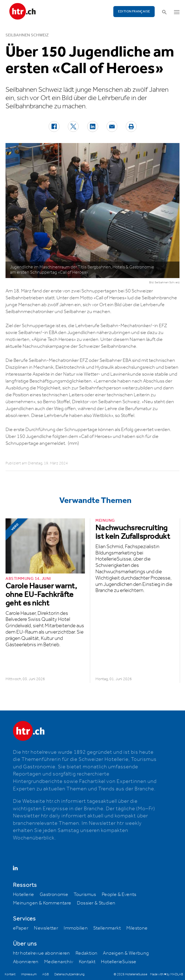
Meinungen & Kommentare (42, 903)
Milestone (137, 928)
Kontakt (87, 962)
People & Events (119, 895)
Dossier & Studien (96, 903)
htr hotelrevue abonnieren (41, 953)
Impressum (29, 974)
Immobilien (76, 928)
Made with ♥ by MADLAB (167, 974)
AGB (45, 974)
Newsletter (46, 928)
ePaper (21, 928)
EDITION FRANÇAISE (134, 11)
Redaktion (87, 953)
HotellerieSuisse (119, 962)
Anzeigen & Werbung (126, 953)
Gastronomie (54, 895)
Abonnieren (26, 962)
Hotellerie (24, 895)
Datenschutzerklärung (69, 974)
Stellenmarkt (107, 928)
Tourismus (85, 895)
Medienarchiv (59, 962)
